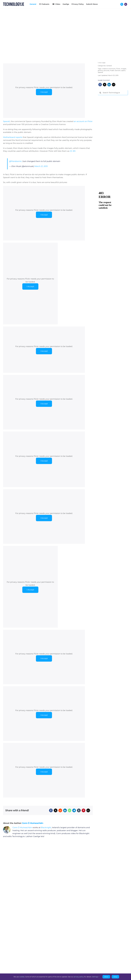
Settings (96, 977)
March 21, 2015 (41, 166)
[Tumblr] (79, 810)
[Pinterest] (84, 810)
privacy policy (79, 977)
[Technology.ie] (14, 3)
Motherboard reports (13, 137)
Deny (115, 977)
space (123, 70)
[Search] (100, 93)
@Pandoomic (15, 161)
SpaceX (6, 121)
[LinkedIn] (65, 810)
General (109, 66)
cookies (22, 977)
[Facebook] (51, 810)
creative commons (109, 69)
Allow (106, 977)
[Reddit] (60, 810)
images (124, 69)
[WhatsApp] (70, 810)
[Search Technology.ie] (113, 93)
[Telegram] (74, 810)
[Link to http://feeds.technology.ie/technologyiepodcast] (126, 4)
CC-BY (73, 151)
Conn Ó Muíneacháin (33, 823)
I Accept (44, 92)
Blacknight (46, 828)
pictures (106, 70)
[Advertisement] (113, 128)
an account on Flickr (83, 121)
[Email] (88, 810)
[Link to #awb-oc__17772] (122, 4)
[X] (56, 810)
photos (100, 70)
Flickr (118, 69)
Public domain (115, 70)
